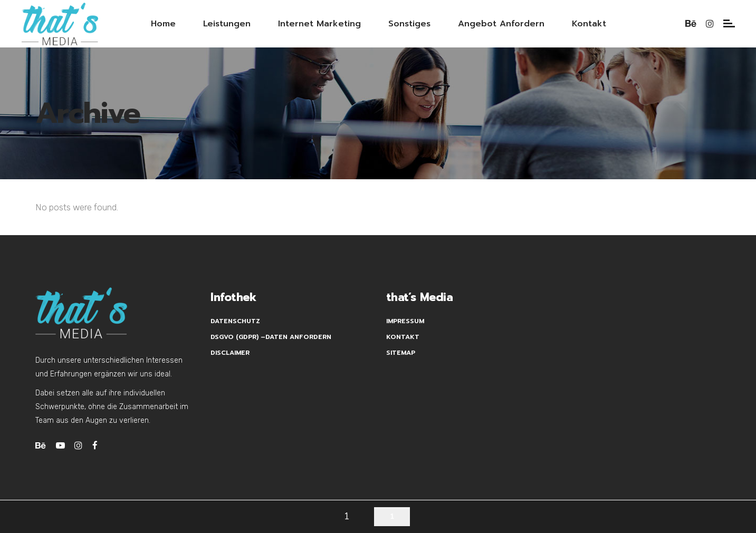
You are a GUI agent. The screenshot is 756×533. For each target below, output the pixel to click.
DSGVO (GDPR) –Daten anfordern (271, 337)
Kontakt (403, 337)
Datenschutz (235, 321)
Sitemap (401, 353)
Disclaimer (230, 353)
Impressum (405, 321)
